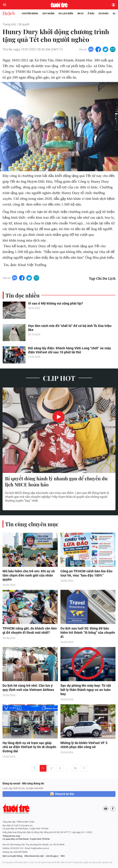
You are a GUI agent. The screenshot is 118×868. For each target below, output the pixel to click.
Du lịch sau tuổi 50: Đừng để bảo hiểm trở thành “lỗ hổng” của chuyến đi (88, 633)
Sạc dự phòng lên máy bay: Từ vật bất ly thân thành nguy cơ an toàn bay (86, 690)
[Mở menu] (5, 5)
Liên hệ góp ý (52, 857)
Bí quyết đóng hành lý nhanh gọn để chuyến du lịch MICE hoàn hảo (56, 482)
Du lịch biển (66, 13)
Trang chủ (9, 24)
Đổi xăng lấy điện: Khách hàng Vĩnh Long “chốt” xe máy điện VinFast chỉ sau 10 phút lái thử (69, 350)
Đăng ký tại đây (65, 795)
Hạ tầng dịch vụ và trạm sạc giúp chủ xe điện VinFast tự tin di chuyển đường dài (29, 748)
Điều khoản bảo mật (34, 857)
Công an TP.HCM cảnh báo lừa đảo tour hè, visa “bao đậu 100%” (86, 574)
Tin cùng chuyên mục (32, 524)
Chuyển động (30, 13)
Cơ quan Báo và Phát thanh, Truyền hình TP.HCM (26, 840)
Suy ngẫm (48, 13)
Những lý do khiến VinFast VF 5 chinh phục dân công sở (84, 746)
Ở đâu (91, 13)
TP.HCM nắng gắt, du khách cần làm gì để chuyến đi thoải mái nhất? (30, 631)
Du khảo (104, 13)
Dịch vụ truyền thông (12, 857)
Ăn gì (80, 13)
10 (75, 769)
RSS (63, 857)
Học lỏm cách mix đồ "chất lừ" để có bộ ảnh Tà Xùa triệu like (70, 328)
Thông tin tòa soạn (11, 837)
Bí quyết (24, 24)
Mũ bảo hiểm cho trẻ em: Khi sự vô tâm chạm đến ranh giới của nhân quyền (29, 576)
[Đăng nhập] (113, 5)
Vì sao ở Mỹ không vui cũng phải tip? (55, 304)
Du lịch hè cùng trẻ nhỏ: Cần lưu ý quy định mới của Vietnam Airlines (28, 688)
